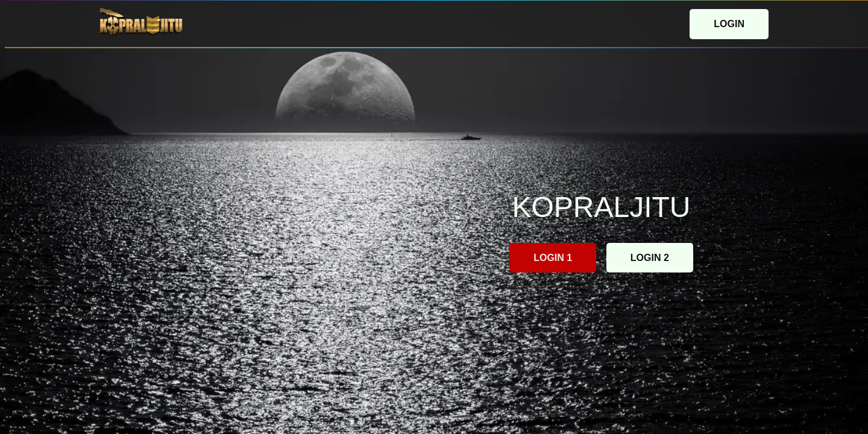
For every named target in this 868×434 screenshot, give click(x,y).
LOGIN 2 (650, 258)
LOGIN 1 (553, 258)
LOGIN (729, 24)
